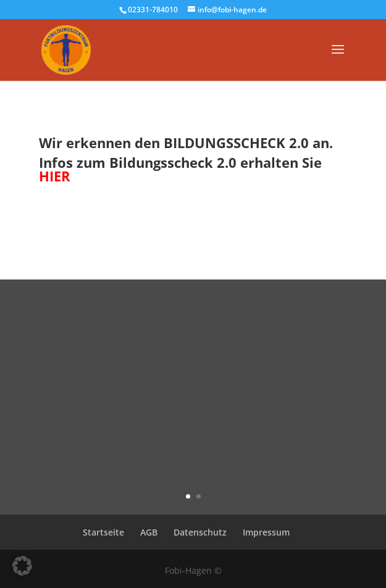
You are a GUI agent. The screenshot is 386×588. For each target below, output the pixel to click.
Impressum (266, 532)
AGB (149, 532)
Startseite (103, 532)
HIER (55, 176)
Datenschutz (200, 532)
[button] (22, 566)
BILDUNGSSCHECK (224, 143)
